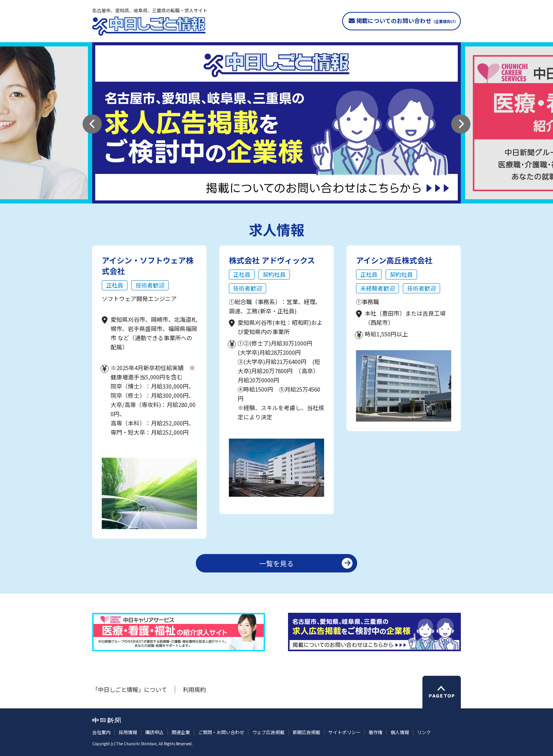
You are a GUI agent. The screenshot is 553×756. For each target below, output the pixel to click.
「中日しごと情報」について (130, 689)
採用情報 (128, 732)
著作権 (376, 732)
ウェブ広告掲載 (268, 732)
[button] (92, 124)
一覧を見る (276, 563)
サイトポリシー (344, 732)
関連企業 (181, 732)
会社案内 (101, 732)
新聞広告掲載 (306, 732)
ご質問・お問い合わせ (221, 732)
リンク (424, 732)
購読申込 (154, 732)
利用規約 (194, 689)
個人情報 (400, 732)
